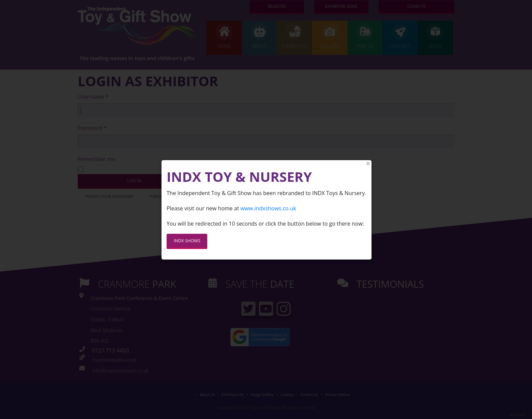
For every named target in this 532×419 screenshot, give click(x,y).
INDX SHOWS (187, 236)
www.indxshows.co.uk (268, 203)
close (368, 159)
